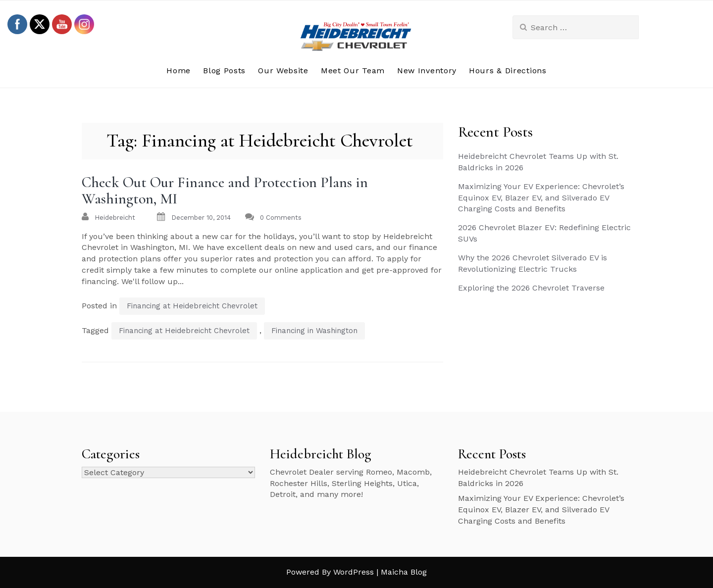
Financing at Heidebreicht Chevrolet (192, 306)
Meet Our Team (353, 71)
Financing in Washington (314, 331)
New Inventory (427, 71)
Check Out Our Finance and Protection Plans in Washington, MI (225, 191)
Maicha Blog (404, 572)
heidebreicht (115, 218)
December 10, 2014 (201, 218)
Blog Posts (224, 71)
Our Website (283, 71)
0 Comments (281, 218)
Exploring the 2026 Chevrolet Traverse (531, 288)
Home (178, 71)
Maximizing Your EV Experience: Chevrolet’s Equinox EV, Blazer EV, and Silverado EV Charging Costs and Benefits (541, 198)
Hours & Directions (508, 71)
